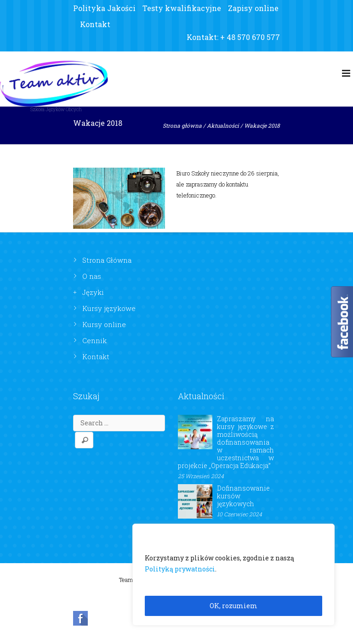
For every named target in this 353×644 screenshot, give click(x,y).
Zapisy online (253, 8)
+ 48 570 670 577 (250, 37)
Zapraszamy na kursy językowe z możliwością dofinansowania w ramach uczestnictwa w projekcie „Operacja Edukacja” (226, 442)
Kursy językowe (109, 308)
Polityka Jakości (104, 8)
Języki (93, 292)
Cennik (94, 340)
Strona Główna (107, 260)
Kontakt (95, 24)
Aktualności (223, 125)
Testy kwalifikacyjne (182, 8)
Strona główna (182, 125)
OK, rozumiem (233, 606)
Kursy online (104, 324)
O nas (92, 276)
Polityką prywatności (180, 569)
